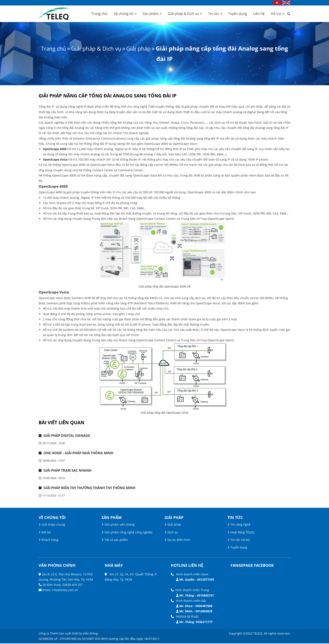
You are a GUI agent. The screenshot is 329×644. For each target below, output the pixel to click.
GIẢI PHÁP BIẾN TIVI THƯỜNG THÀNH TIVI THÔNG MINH (90, 489)
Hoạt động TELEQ (242, 533)
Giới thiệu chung (53, 525)
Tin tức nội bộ (240, 540)
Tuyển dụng (238, 14)
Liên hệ (259, 14)
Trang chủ (99, 14)
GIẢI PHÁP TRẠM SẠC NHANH (68, 471)
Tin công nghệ (240, 525)
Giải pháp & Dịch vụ (183, 14)
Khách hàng (50, 540)
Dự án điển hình (179, 540)
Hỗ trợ (276, 14)
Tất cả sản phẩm (116, 540)
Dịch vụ (173, 533)
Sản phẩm (151, 14)
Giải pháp (148, 48)
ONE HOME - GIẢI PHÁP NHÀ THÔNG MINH (79, 453)
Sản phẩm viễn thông (119, 525)
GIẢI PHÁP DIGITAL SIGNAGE (67, 436)
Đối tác (46, 533)
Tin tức (214, 14)
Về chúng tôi (124, 14)
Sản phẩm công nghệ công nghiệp (129, 533)
